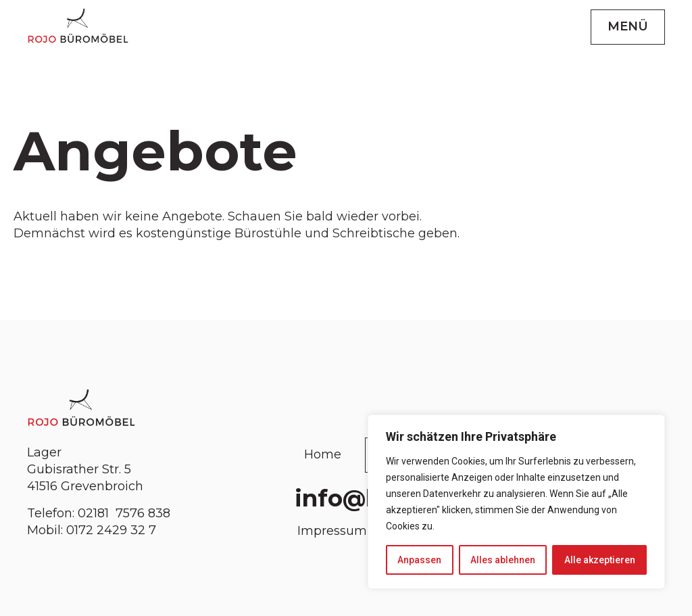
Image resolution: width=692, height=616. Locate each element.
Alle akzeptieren (600, 560)
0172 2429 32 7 (111, 530)
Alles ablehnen (503, 560)
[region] (516, 502)
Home (323, 454)
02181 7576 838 (126, 513)
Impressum (332, 531)
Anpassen (419, 560)
